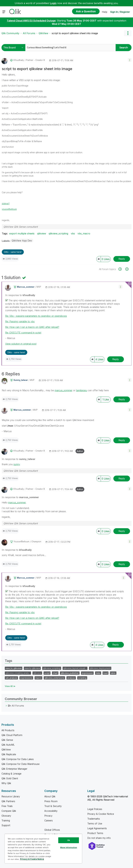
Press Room (51, 801)
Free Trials (7, 806)
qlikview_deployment (100, 668)
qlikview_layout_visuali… (75, 668)
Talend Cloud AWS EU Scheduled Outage (31, 21)
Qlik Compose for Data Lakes (18, 759)
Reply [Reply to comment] (116, 359)
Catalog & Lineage (11, 774)
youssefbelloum (9, 209)
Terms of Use (95, 823)
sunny (17, 464)
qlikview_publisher (70, 673)
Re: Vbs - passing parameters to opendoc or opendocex (36, 316)
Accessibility (51, 811)
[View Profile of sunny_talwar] (21, 380)
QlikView (43, 33)
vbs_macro (84, 234)
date (98, 673)
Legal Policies (95, 809)
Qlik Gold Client (10, 778)
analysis (71, 678)
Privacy (48, 816)
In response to (20, 295)
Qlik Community (10, 33)
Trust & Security (53, 806)
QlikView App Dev (22, 241)
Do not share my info (99, 838)
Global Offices (52, 830)
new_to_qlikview (14, 668)
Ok (69, 840)
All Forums (29, 33)
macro (38, 678)
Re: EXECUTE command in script (23, 333)
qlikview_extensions (54, 678)
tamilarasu (82, 390)
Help (105, 12)
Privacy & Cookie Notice (101, 814)
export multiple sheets (22, 234)
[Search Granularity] (14, 48)
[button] (130, 60)
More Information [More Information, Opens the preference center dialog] (69, 847)
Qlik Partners (8, 801)
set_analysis (11, 678)
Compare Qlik (9, 811)
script (47, 673)
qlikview (42, 234)
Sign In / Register (120, 12)
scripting (82, 678)
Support (6, 825)
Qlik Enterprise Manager (14, 769)
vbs (73, 234)
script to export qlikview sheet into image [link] (75, 33)
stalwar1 (6, 204)
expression (87, 673)
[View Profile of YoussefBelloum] (21, 542)
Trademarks (94, 819)
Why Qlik (6, 783)
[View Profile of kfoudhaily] (19, 60)
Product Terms (95, 833)
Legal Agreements (97, 828)
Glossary (6, 816)
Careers (49, 820)
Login (53, 3)
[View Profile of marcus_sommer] (26, 287)
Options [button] (128, 33)
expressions (26, 678)
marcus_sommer (64, 390)
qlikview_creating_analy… (18, 673)
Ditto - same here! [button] (13, 252)
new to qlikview (32, 668)
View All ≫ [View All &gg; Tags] (10, 686)
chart (55, 673)
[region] (43, 849)
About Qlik (50, 796)
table (113, 673)
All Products (8, 730)
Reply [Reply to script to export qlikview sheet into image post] (122, 259)
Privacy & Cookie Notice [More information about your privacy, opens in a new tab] (32, 859)
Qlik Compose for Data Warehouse (21, 764)
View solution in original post (21, 344)
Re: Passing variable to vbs (20, 321)
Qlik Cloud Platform (12, 735)
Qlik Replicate (9, 754)
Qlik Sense (7, 740)
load (106, 673)
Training (6, 820)
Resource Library (11, 796)
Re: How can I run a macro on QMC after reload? (32, 327)
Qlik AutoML (8, 745)
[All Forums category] (6, 706)
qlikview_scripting (58, 234)
